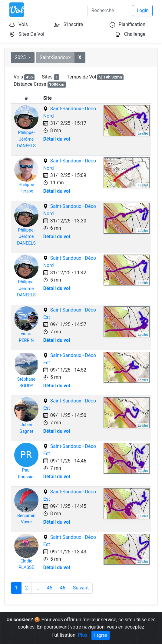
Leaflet (143, 133)
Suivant (81, 588)
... (37, 588)
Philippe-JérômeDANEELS (26, 139)
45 (50, 588)
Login (143, 10)
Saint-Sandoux (55, 57)
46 (63, 588)
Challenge (135, 34)
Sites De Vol (31, 34)
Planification (132, 24)
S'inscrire (73, 24)
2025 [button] (21, 57)
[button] (80, 58)
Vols (23, 24)
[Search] (110, 11)
